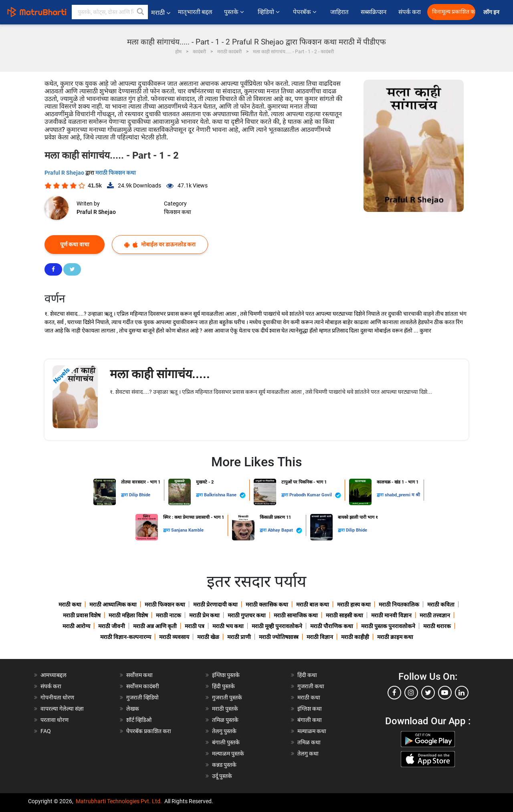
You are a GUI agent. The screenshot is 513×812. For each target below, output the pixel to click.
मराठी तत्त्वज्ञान (435, 615)
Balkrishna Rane (225, 495)
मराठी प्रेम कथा (204, 615)
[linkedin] (462, 693)
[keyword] (110, 12)
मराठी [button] (161, 13)
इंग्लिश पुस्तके (226, 675)
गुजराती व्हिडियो (142, 697)
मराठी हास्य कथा (354, 604)
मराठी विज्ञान (320, 637)
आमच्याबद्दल (54, 675)
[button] (141, 12)
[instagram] (411, 693)
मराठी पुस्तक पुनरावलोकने (388, 626)
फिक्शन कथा (178, 212)
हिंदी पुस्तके (223, 686)
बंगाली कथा (310, 720)
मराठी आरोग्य (76, 626)
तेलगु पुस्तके (224, 731)
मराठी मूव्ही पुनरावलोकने (277, 626)
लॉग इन (493, 12)
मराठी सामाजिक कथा (296, 615)
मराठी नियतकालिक (399, 604)
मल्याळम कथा (312, 731)
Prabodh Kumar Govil (315, 495)
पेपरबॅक (305, 12)
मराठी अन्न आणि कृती (155, 626)
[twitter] (428, 693)
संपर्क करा (410, 12)
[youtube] (445, 693)
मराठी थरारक (437, 626)
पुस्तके (235, 12)
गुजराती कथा (311, 686)
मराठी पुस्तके (225, 709)
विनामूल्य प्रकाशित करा (454, 12)
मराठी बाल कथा (313, 604)
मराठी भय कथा (228, 626)
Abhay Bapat (285, 531)
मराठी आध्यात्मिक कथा (113, 604)
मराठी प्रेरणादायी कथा (215, 604)
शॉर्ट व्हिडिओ (139, 720)
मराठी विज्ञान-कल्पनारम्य (126, 637)
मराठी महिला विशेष (128, 615)
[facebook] (394, 693)
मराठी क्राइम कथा (395, 637)
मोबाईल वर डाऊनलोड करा (160, 245)
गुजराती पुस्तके (227, 697)
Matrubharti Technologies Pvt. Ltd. (119, 801)
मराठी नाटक (169, 615)
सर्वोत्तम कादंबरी (143, 686)
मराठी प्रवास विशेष (82, 615)
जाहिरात (339, 12)
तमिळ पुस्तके (225, 720)
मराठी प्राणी (239, 637)
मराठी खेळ (208, 637)
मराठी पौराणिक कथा (332, 626)
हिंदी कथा (307, 675)
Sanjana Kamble (187, 530)
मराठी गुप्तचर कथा (247, 615)
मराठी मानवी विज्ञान (391, 615)
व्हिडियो (269, 12)
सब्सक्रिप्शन (374, 12)
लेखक (133, 709)
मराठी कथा (70, 604)
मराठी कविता (441, 604)
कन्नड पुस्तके (224, 765)
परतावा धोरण (55, 720)
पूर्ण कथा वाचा (75, 244)
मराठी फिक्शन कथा (116, 173)
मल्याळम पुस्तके (228, 754)
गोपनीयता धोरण (57, 697)
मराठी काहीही (355, 637)
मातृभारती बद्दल (195, 12)
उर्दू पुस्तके (222, 776)
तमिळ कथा (309, 742)
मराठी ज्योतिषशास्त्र (279, 637)
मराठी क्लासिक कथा (267, 604)
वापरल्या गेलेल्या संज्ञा (62, 709)
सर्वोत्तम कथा (139, 675)
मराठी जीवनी (112, 626)
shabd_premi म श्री (402, 495)
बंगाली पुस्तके (226, 742)
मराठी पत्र (195, 626)
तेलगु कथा (308, 754)
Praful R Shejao (65, 173)
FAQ (46, 731)
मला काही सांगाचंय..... (160, 374)
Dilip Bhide (140, 495)
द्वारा (125, 495)
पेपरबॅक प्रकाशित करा (149, 731)
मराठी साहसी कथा (344, 615)
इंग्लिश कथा (310, 709)
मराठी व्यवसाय (174, 637)
